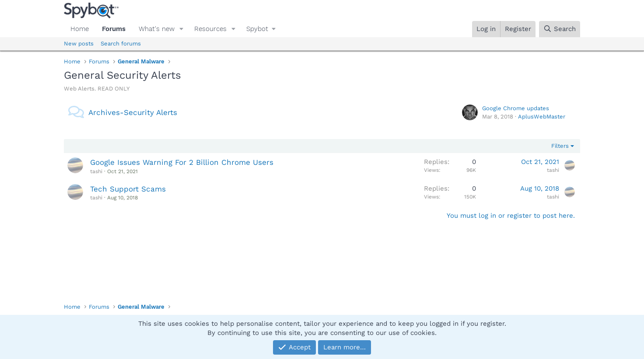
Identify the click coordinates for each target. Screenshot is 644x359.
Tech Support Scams (128, 189)
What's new (157, 29)
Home (80, 29)
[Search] (560, 29)
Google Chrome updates (516, 108)
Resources (210, 29)
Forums (114, 29)
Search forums (121, 44)
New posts (79, 44)
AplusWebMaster (542, 117)
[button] (182, 29)
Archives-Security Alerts (133, 112)
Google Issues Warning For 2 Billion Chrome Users (182, 162)
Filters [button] (560, 146)
